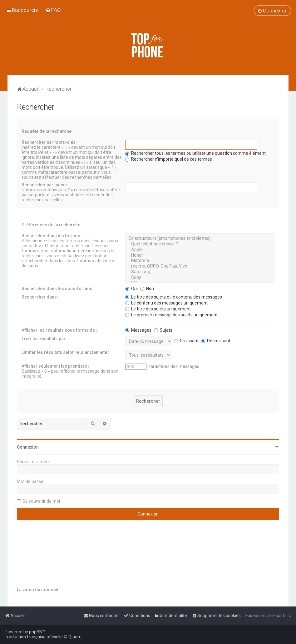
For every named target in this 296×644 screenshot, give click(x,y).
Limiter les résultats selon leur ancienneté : (65, 352)
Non (147, 289)
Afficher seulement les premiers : (55, 366)
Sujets (163, 330)
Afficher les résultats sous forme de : (59, 330)
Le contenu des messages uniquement (166, 303)
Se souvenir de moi (41, 501)
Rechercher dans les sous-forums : (58, 289)
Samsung (200, 272)
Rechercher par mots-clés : (50, 142)
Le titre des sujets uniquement (158, 309)
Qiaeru (75, 637)
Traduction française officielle (34, 637)
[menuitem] (53, 10)
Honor (200, 255)
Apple (200, 250)
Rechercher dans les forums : (52, 236)
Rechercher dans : (40, 297)
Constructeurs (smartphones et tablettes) (200, 239)
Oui (131, 289)
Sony (200, 278)
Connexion (28, 447)
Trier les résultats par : (45, 339)
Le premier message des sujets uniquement (171, 315)
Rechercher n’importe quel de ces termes (169, 159)
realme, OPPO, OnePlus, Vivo (200, 266)
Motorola (200, 261)
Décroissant (216, 341)
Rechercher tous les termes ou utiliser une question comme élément (195, 153)
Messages (138, 330)
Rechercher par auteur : (46, 185)
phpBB (36, 632)
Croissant (186, 341)
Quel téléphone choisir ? (200, 244)
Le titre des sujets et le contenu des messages (174, 297)
